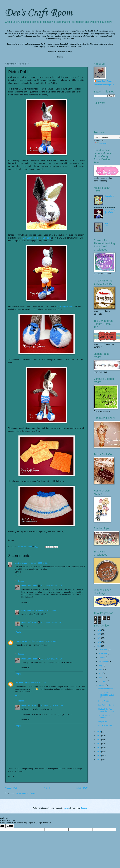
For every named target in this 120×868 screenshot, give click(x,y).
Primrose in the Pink (107, 689)
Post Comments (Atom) (26, 793)
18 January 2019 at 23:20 (52, 622)
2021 (99, 638)
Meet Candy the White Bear (110, 212)
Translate (100, 143)
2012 (99, 756)
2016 (99, 740)
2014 (99, 748)
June (101, 669)
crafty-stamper (21, 563)
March (102, 677)
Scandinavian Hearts (104, 717)
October (102, 657)
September (104, 661)
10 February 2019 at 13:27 (52, 706)
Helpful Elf (103, 722)
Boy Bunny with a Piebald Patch (37, 238)
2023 (99, 630)
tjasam (66, 808)
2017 (99, 736)
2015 (99, 744)
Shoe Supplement (65, 306)
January (102, 685)
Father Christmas (105, 726)
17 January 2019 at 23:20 (39, 563)
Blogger (84, 808)
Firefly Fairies (108, 225)
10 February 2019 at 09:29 (35, 683)
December (103, 649)
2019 (99, 646)
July (101, 665)
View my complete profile (104, 85)
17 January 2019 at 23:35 (52, 586)
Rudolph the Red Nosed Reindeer (106, 710)
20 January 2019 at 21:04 (52, 659)
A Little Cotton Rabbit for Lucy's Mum (106, 695)
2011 (99, 760)
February (103, 681)
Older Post (82, 788)
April (101, 673)
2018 (99, 732)
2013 (99, 752)
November (103, 653)
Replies (21, 581)
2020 (99, 642)
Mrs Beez (19, 683)
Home (47, 788)
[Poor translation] (10, 826)
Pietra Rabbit (104, 701)
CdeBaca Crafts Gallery (25, 641)
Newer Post (11, 788)
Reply (17, 576)
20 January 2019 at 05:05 (47, 641)
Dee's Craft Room (38, 13)
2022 (99, 634)
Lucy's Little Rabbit (106, 705)
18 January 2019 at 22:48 (46, 611)
